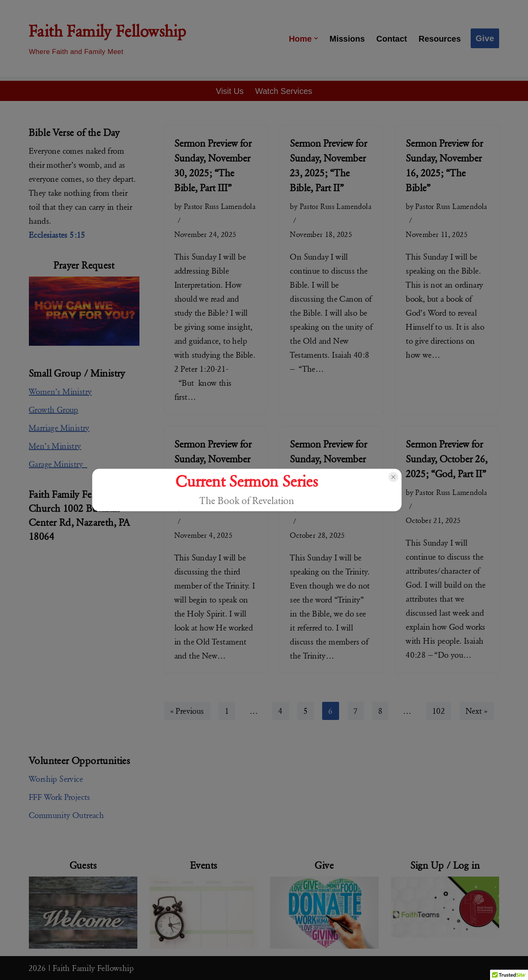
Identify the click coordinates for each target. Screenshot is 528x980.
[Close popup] (393, 477)
